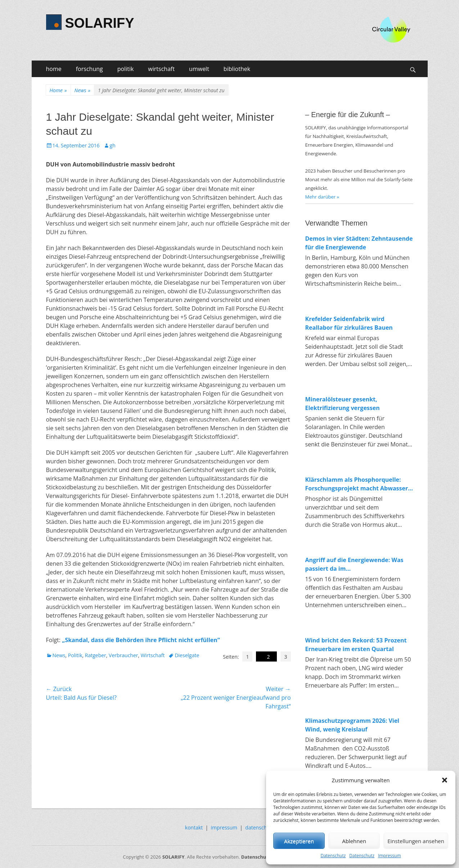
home (54, 69)
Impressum (389, 856)
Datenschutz (333, 856)
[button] (445, 780)
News (82, 90)
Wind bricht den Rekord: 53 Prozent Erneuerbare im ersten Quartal (356, 645)
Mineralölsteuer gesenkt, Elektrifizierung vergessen (343, 404)
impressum (224, 827)
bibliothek (237, 69)
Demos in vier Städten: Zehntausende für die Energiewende (359, 243)
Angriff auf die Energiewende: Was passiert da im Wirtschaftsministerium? (354, 564)
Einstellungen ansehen (416, 841)
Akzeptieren (299, 841)
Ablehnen (354, 841)
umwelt (199, 69)
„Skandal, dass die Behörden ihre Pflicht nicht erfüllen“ (141, 640)
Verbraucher (123, 655)
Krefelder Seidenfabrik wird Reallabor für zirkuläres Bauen (349, 323)
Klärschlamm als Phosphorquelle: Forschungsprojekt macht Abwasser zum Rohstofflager (357, 484)
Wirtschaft (153, 655)
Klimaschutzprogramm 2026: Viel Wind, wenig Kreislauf (352, 725)
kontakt (194, 827)
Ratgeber (96, 655)
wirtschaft (161, 69)
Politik (75, 655)
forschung (89, 69)
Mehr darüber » (322, 197)
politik (126, 69)
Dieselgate (187, 655)
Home (58, 90)
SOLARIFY (100, 23)
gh (113, 145)
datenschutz (260, 827)
